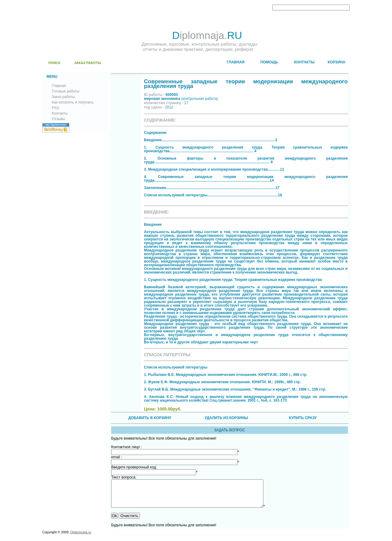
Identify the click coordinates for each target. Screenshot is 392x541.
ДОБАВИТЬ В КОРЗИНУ (150, 418)
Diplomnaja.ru (81, 538)
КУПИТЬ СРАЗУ (303, 418)
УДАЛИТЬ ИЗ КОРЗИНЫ (226, 418)
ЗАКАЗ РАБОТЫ (88, 63)
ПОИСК (54, 63)
